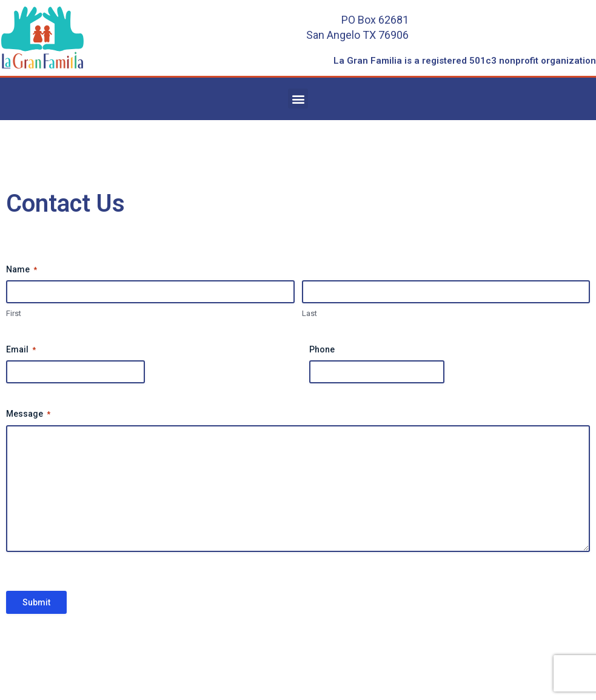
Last (310, 313)
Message (28, 414)
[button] (298, 99)
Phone (322, 349)
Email (21, 350)
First (14, 313)
